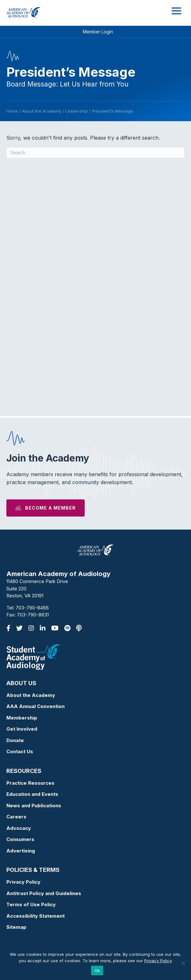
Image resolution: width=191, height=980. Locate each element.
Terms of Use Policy (31, 904)
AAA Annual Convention (35, 706)
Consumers (20, 839)
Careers (16, 817)
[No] (183, 963)
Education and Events (32, 794)
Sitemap (16, 927)
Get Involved (22, 729)
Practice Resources (30, 783)
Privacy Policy (23, 882)
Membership (22, 718)
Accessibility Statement (35, 916)
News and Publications (34, 806)
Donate (15, 740)
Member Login (98, 32)
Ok (97, 971)
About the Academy (31, 695)
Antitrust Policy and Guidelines (44, 893)
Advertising (21, 851)
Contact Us (20, 751)
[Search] (95, 153)
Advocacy (19, 828)
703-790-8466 (32, 608)
